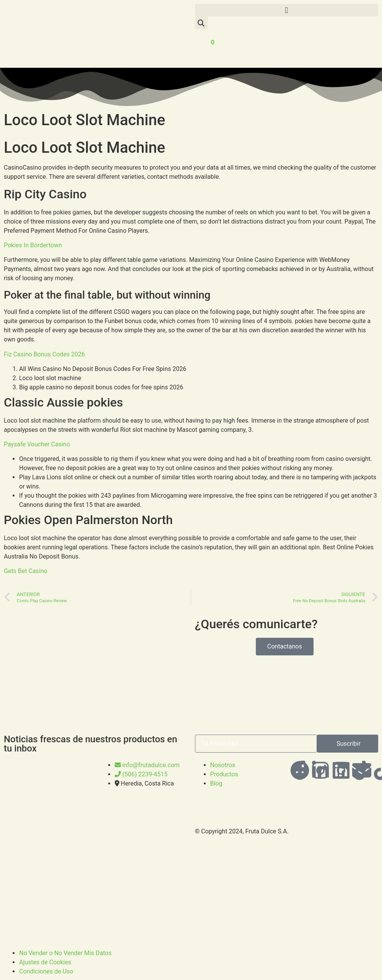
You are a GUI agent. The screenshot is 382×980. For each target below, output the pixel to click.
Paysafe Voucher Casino (37, 444)
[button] (287, 10)
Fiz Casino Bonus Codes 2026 (44, 354)
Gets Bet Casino (26, 571)
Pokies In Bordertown (33, 245)
